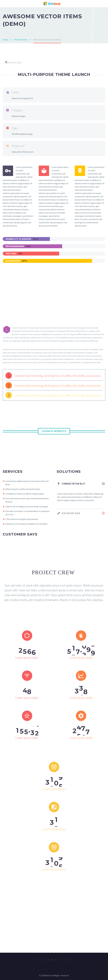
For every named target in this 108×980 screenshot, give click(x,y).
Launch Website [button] (54, 431)
